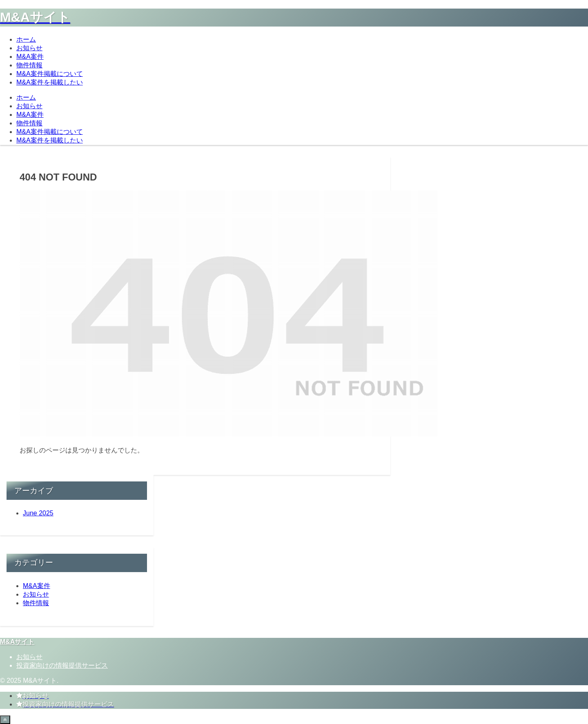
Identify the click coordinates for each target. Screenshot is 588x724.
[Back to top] (5, 720)
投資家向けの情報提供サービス (62, 665)
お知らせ (29, 657)
